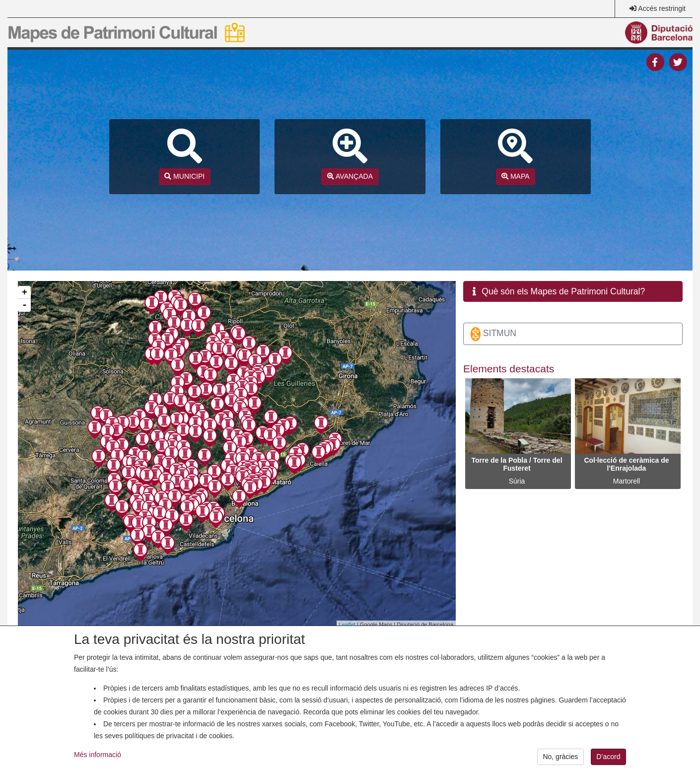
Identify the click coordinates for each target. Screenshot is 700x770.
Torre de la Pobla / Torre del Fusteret (517, 464)
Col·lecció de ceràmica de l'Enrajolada (626, 464)
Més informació (98, 763)
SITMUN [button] (493, 334)
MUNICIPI (184, 176)
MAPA (516, 176)
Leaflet (347, 625)
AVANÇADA (350, 176)
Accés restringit (662, 8)
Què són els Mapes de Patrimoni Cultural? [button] (559, 291)
